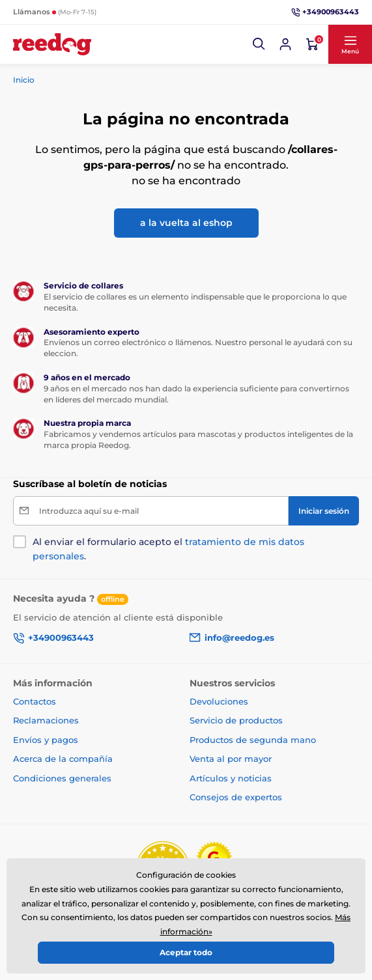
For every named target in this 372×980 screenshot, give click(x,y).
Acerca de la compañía (63, 759)
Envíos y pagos (46, 740)
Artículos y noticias (231, 778)
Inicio (24, 80)
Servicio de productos (236, 720)
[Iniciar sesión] (285, 44)
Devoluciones (219, 701)
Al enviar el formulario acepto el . (168, 549)
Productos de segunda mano (253, 740)
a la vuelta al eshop (186, 223)
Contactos (35, 701)
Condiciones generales (62, 778)
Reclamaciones (46, 720)
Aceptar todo (186, 952)
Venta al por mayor (231, 759)
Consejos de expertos (236, 797)
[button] (259, 44)
